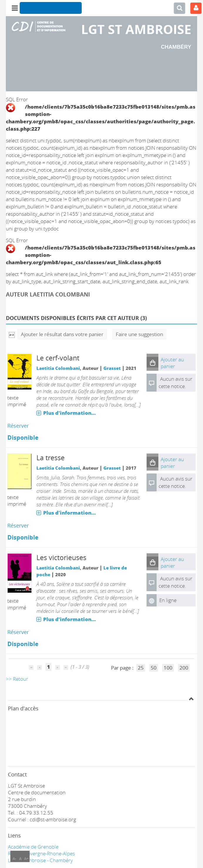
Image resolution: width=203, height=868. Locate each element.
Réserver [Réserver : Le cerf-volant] (18, 426)
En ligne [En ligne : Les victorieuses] (168, 600)
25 (141, 668)
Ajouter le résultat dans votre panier (62, 334)
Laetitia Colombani (58, 368)
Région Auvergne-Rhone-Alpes (41, 853)
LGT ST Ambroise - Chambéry (40, 860)
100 (168, 668)
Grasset (112, 368)
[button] (152, 362)
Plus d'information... (69, 413)
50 (154, 668)
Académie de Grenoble (33, 847)
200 (184, 668)
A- (15, 858)
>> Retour (17, 679)
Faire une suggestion (139, 334)
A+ (26, 858)
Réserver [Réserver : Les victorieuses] (18, 632)
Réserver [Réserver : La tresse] (18, 525)
